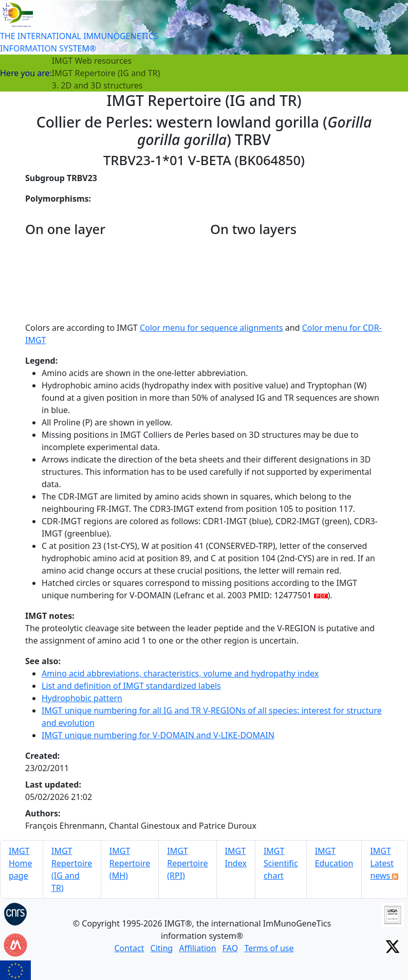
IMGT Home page (21, 863)
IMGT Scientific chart (281, 863)
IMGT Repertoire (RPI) (187, 863)
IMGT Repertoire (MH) (130, 863)
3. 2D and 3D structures (97, 85)
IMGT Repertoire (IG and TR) (106, 73)
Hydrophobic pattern (82, 698)
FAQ (230, 948)
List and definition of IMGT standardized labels (131, 686)
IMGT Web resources (92, 61)
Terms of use (269, 948)
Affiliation (198, 948)
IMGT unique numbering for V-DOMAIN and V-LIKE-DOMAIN (158, 735)
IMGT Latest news (384, 863)
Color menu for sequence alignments (211, 328)
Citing (162, 948)
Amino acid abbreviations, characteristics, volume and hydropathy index (180, 673)
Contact (129, 948)
